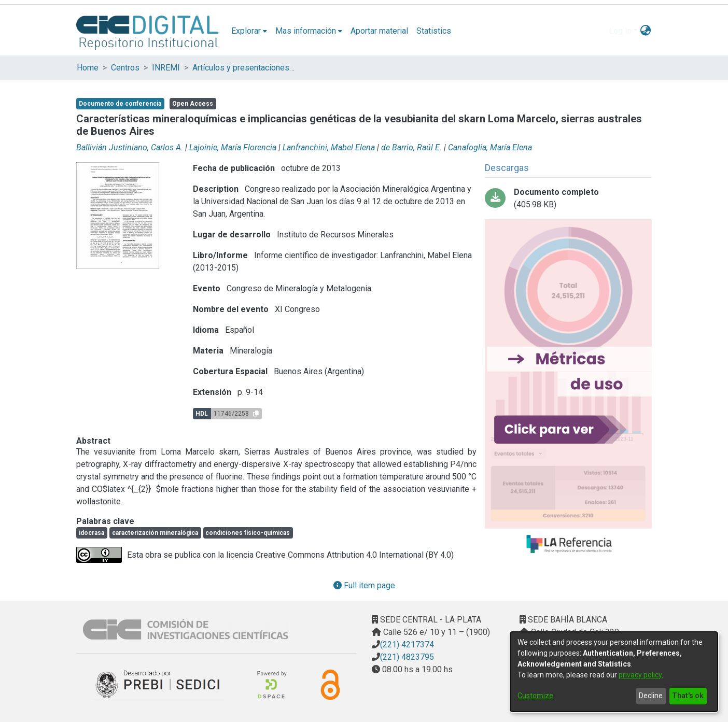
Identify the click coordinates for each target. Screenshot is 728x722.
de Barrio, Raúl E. (411, 147)
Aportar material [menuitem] (379, 31)
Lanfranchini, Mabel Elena (329, 147)
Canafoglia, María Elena (490, 147)
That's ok (688, 696)
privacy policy (640, 675)
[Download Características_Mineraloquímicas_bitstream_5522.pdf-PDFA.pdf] (568, 199)
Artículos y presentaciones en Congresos (244, 68)
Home (88, 68)
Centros (125, 68)
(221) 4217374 (407, 645)
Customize (535, 696)
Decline (651, 696)
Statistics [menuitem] (434, 31)
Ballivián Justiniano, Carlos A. (130, 147)
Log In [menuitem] (620, 31)
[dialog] (614, 672)
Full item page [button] (364, 585)
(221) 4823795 (407, 657)
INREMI (166, 68)
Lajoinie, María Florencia (233, 147)
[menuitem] (249, 31)
